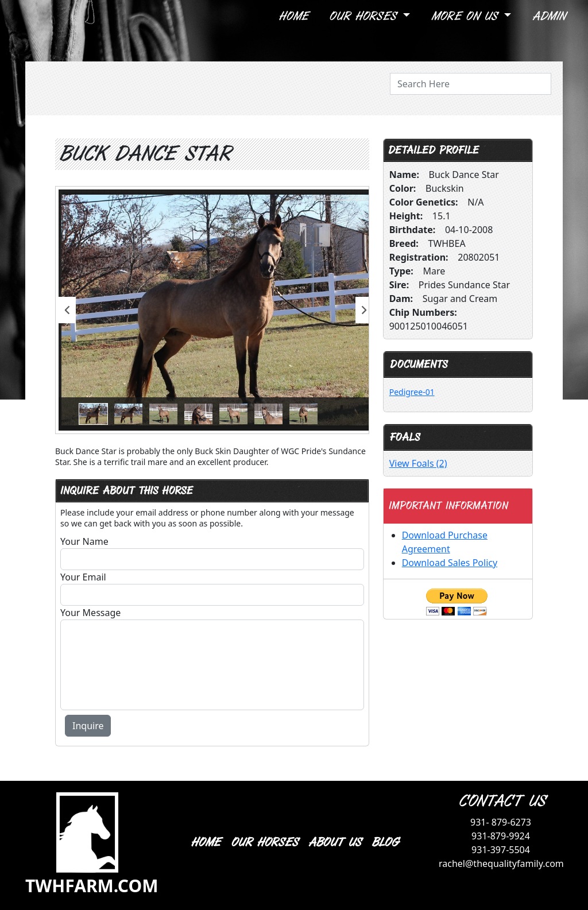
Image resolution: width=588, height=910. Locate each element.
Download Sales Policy (450, 563)
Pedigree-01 (412, 392)
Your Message (90, 613)
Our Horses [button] (364, 16)
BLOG (384, 843)
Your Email (83, 577)
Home (293, 16)
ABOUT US (334, 843)
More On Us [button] (466, 16)
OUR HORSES (264, 843)
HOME (205, 843)
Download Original (342, 198)
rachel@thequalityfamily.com (501, 863)
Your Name (84, 541)
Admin (548, 16)
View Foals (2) (418, 463)
